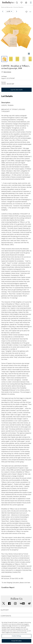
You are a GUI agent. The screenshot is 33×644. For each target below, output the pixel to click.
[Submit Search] (17, 3)
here (29, 583)
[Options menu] (10, 11)
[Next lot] (16, 11)
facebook (9, 603)
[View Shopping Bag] (26, 3)
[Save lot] (26, 12)
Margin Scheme (7, 72)
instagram (15, 603)
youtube (22, 603)
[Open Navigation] (31, 3)
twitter (4, 603)
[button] (16, 33)
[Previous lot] (3, 11)
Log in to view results (16, 90)
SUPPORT (5, 610)
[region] (16, 631)
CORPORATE (6, 616)
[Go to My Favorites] (21, 3)
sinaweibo (29, 603)
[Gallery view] (29, 54)
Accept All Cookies (16, 641)
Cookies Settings (16, 636)
